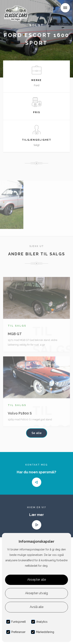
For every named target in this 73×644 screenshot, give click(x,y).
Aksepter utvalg (36, 593)
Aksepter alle (37, 580)
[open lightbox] (12, 209)
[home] (17, 9)
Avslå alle (37, 607)
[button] (65, 8)
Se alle (37, 433)
